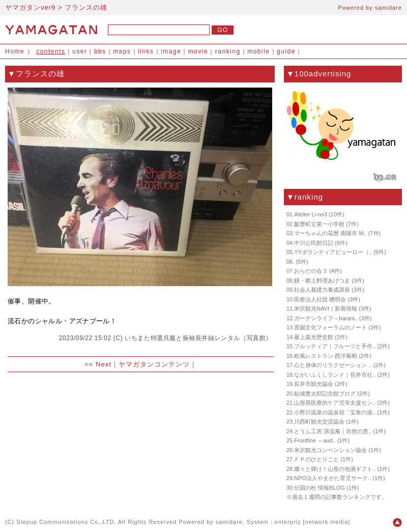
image (171, 51)
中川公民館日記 (314, 243)
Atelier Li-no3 (311, 214)
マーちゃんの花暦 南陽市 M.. (330, 233)
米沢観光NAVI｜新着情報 (326, 309)
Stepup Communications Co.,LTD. (66, 522)
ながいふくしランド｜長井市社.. (335, 375)
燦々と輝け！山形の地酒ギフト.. (335, 469)
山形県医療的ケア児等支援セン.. (335, 403)
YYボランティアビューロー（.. (333, 252)
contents (51, 51)
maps (122, 51)
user (80, 51)
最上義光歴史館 (314, 337)
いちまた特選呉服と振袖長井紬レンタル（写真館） (198, 338)
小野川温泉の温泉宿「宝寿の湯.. (335, 412)
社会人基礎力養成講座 (322, 290)
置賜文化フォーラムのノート (330, 327)
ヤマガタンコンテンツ (154, 364)
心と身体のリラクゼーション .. (333, 365)
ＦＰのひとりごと (316, 459)
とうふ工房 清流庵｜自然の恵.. (333, 431)
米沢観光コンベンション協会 (330, 450)
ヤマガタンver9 (30, 7)
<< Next (98, 364)
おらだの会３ (311, 271)
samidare (388, 8)
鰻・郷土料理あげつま (322, 281)
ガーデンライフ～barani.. (326, 318)
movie (198, 51)
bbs (100, 51)
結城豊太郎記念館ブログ (325, 394)
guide (286, 51)
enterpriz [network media (311, 522)
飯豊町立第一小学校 (319, 224)
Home (15, 51)
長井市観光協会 (314, 384)
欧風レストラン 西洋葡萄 (326, 356)
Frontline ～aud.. (315, 440)
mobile (258, 51)
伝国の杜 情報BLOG (319, 488)
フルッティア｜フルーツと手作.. (335, 346)
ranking (228, 51)
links (146, 51)
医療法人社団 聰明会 (320, 299)
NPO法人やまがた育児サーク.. (332, 478)
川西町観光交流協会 (319, 422)
